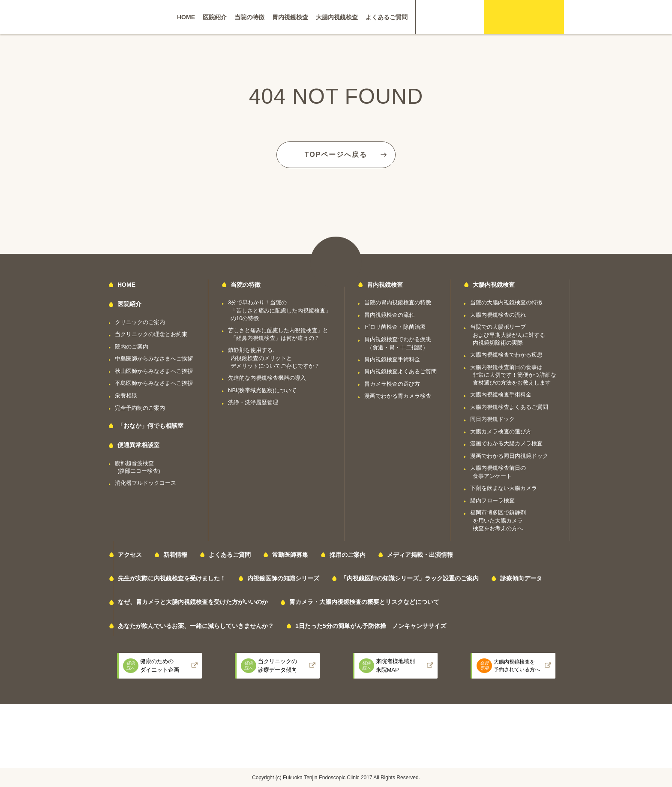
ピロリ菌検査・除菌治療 (395, 327)
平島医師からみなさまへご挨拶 (154, 383)
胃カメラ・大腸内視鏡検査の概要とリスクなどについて (364, 602)
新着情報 (175, 555)
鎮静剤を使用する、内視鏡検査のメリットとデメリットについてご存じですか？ (274, 358)
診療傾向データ (521, 578)
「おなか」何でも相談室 (150, 426)
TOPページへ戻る (336, 155)
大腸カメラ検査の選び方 (501, 431)
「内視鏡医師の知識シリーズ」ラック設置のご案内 (410, 578)
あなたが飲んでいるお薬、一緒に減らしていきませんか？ (196, 626)
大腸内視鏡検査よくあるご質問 (509, 407)
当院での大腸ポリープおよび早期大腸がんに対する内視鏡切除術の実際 (508, 335)
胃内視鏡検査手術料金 (392, 359)
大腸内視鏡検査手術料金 (501, 395)
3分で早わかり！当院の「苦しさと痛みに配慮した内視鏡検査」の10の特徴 (279, 310)
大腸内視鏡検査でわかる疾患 (506, 355)
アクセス (130, 555)
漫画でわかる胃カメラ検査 (398, 396)
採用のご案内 (348, 555)
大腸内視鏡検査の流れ (498, 315)
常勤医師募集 (290, 555)
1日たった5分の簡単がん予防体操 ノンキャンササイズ (371, 626)
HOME (186, 17)
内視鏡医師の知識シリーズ (283, 578)
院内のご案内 (132, 347)
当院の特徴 (249, 17)
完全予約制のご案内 (140, 408)
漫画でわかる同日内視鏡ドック (509, 456)
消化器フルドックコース (145, 483)
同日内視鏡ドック (492, 419)
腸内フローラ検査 (492, 500)
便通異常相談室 (138, 445)
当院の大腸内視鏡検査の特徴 (506, 302)
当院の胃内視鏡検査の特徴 (398, 302)
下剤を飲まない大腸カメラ (504, 488)
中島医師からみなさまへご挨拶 (154, 359)
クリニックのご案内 (140, 322)
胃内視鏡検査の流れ (389, 315)
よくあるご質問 (387, 17)
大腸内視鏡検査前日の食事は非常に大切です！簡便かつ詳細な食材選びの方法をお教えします (513, 375)
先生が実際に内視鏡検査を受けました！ (172, 578)
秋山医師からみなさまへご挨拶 (154, 371)
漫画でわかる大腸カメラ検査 (506, 443)
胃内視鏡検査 (290, 17)
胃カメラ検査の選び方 (392, 384)
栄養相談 (126, 395)
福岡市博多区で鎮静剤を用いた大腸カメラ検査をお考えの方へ (498, 520)
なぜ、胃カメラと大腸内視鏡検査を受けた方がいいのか (193, 602)
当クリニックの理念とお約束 (151, 334)
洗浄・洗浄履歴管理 (253, 402)
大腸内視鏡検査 (337, 17)
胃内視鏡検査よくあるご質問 (400, 371)
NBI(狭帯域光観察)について (262, 390)
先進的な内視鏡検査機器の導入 (267, 378)
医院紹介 (215, 17)
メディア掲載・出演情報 (420, 555)
